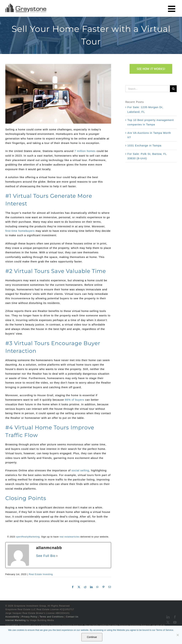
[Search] (173, 89)
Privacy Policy (29, 617)
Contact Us (72, 617)
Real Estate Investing (41, 574)
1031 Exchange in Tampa (144, 145)
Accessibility (12, 617)
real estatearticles (70, 537)
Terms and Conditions (52, 617)
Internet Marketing (16, 620)
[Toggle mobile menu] (172, 9)
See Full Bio (46, 556)
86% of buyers (75, 400)
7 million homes (85, 151)
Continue (92, 637)
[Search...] (148, 89)
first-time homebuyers (20, 231)
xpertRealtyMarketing (28, 537)
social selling (80, 470)
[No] (178, 635)
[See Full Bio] (57, 556)
